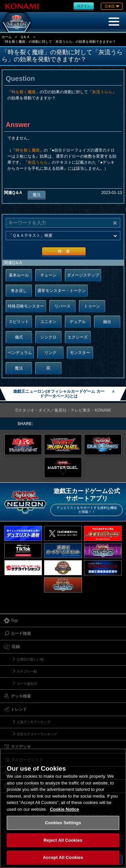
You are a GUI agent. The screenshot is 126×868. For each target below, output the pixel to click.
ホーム (7, 37)
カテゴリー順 (27, 671)
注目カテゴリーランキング (37, 734)
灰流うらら (102, 92)
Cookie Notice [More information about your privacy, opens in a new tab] (65, 809)
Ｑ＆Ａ (25, 37)
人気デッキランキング (34, 722)
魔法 (37, 195)
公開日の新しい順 (30, 659)
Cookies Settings (63, 823)
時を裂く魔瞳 (24, 92)
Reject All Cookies (63, 840)
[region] (63, 808)
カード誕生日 (27, 684)
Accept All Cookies (63, 857)
